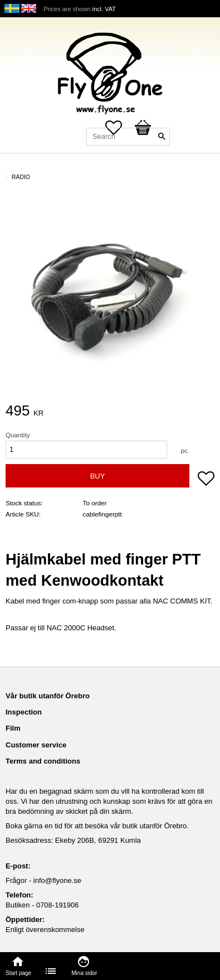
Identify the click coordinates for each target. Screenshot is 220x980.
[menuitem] (51, 971)
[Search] (162, 137)
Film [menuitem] (13, 728)
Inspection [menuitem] (24, 712)
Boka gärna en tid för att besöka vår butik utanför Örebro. (97, 826)
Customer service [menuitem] (36, 745)
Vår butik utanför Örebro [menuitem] (48, 696)
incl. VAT (104, 9)
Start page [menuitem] (18, 973)
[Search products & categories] (128, 137)
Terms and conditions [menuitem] (43, 761)
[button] (206, 480)
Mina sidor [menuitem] (84, 973)
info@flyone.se (57, 880)
